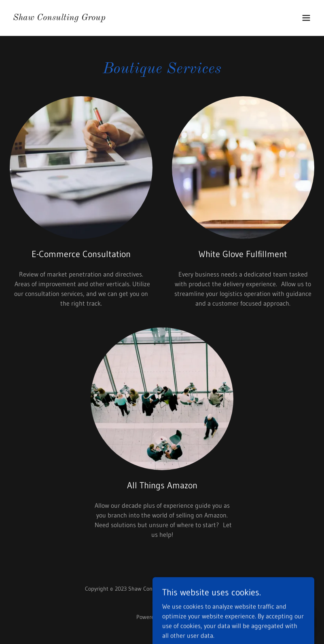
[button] (306, 18)
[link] (59, 18)
